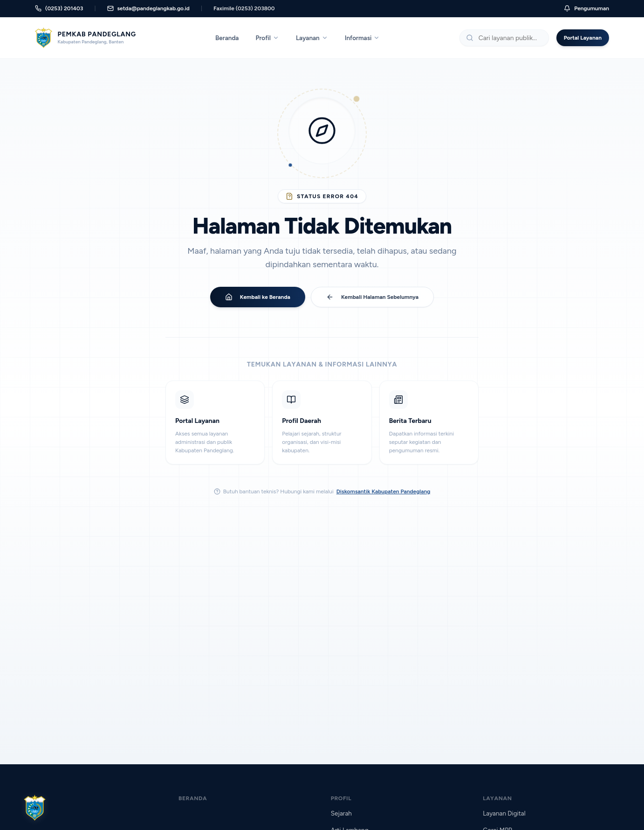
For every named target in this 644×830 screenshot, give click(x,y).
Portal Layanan (583, 38)
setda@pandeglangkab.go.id (148, 8)
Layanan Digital (504, 813)
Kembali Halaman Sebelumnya (372, 297)
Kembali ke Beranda (258, 297)
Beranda (227, 38)
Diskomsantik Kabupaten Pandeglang (384, 491)
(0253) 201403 (59, 8)
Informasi (363, 38)
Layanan (312, 38)
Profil (267, 38)
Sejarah (341, 813)
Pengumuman (586, 8)
